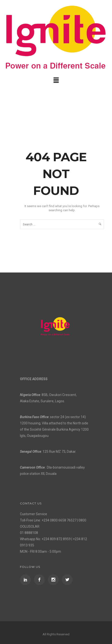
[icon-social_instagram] (54, 580)
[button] (56, 80)
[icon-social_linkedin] (27, 580)
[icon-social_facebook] (40, 580)
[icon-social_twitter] (67, 580)
